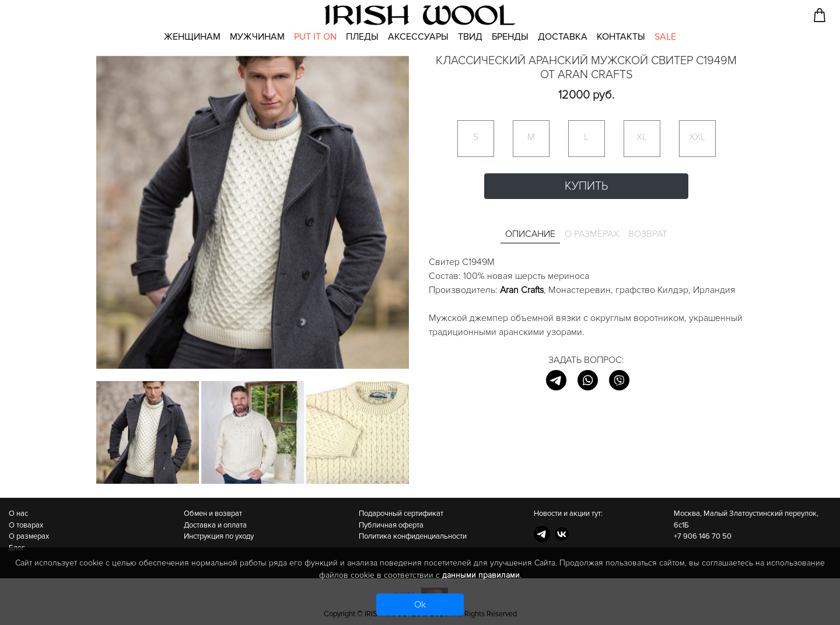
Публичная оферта (391, 525)
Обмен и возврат (213, 514)
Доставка (563, 37)
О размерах (29, 536)
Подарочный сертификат (401, 514)
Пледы (362, 37)
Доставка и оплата (215, 525)
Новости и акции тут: (568, 514)
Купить (586, 186)
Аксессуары (418, 37)
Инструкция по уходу (219, 536)
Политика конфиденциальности (413, 536)
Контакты (621, 37)
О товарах (26, 525)
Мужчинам (257, 37)
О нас (18, 514)
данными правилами (481, 575)
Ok (420, 605)
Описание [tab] (530, 234)
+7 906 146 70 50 (703, 536)
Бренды (510, 37)
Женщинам (192, 37)
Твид (470, 37)
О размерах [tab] (592, 234)
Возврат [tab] (648, 234)
